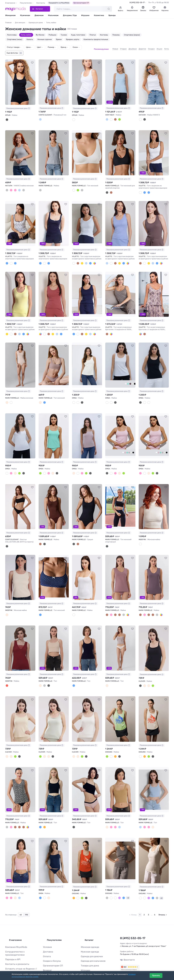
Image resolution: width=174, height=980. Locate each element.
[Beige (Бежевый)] (13, 469)
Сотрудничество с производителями (21, 937)
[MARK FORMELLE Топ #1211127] (54, 642)
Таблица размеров (51, 962)
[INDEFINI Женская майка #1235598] (20, 572)
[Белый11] (73, 190)
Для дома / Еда (70, 17)
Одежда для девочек (90, 941)
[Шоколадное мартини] (110, 192)
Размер (51, 48)
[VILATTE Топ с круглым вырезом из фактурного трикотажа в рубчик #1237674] (87, 293)
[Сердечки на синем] (40, 609)
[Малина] (13, 190)
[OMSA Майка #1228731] (87, 433)
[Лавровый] (77, 190)
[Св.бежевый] (146, 679)
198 (26, 905)
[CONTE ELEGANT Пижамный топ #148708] (54, 83)
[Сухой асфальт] (43, 679)
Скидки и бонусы (51, 946)
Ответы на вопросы (51, 958)
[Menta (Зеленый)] (16, 469)
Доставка (47, 937)
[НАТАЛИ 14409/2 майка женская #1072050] (20, 153)
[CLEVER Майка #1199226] (20, 712)
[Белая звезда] (110, 889)
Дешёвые (133, 49)
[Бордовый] (6, 679)
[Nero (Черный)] (80, 400)
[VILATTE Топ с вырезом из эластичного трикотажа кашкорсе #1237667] (20, 223)
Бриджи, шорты (73, 41)
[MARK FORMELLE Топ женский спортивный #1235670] (120, 502)
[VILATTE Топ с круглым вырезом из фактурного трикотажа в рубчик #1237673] (54, 293)
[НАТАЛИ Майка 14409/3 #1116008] (154, 83)
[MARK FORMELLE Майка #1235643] (54, 502)
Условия (47, 933)
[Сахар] (110, 120)
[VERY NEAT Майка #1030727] (120, 83)
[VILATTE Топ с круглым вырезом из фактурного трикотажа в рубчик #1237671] (154, 223)
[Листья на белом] (123, 609)
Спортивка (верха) (132, 36)
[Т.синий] (146, 192)
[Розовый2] (110, 819)
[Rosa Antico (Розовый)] (10, 469)
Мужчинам (25, 17)
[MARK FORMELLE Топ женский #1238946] (54, 363)
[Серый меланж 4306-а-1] (80, 190)
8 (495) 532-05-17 (137, 3)
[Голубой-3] (116, 819)
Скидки (151, 49)
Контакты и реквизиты (15, 946)
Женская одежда (88, 933)
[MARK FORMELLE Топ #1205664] (87, 642)
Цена (28, 48)
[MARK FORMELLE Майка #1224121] (120, 572)
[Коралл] (10, 190)
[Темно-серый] (19, 190)
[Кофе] (77, 262)
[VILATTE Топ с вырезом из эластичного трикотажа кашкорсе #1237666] (154, 153)
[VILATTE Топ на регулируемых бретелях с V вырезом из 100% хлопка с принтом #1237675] (120, 293)
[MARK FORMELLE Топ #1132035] (154, 782)
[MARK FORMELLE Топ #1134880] (54, 782)
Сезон (75, 48)
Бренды (112, 17)
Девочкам (39, 17)
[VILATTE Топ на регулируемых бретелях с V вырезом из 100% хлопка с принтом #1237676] (154, 293)
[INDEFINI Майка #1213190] (20, 642)
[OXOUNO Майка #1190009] (154, 712)
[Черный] (143, 120)
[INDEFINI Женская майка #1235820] (154, 502)
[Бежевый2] (107, 819)
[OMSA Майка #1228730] (54, 433)
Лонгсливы (12, 36)
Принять (156, 976)
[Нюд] (6, 400)
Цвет (39, 48)
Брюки (59, 41)
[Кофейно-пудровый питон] (110, 332)
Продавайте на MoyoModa (59, 3)
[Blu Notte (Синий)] (40, 889)
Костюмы (104, 36)
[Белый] (73, 120)
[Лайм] (107, 749)
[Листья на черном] (120, 609)
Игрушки (85, 17)
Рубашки (52, 36)
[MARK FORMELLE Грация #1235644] (87, 502)
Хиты (167, 49)
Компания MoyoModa (14, 933)
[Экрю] (40, 679)
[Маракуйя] (113, 749)
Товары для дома (88, 950)
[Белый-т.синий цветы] (143, 192)
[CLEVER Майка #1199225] (154, 642)
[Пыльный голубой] (107, 120)
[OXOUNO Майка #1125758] (120, 852)
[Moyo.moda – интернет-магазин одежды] (16, 9)
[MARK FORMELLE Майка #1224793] (87, 572)
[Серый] (107, 889)
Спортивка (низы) (15, 41)
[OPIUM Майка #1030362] (20, 83)
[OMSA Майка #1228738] (120, 363)
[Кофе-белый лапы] (107, 332)
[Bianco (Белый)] (77, 400)
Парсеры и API (12, 941)
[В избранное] (32, 64)
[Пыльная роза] (110, 609)
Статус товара (13, 48)
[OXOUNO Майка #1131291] (87, 852)
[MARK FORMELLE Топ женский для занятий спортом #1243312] (120, 153)
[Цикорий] (40, 539)
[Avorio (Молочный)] (73, 400)
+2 (123, 889)
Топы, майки (26, 36)
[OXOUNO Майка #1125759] (154, 852)
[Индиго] (120, 889)
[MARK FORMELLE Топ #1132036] (20, 852)
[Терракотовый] (43, 819)
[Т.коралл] (90, 262)
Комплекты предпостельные (96, 41)
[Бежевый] (6, 609)
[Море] (43, 400)
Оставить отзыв (18, 950)
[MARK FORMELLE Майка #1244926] (54, 153)
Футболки (40, 36)
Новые (115, 49)
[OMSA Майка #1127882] (54, 852)
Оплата (46, 941)
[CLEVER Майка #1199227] (54, 712)
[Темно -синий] (73, 679)
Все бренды (86, 962)
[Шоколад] (116, 609)
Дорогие (142, 49)
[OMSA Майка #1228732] (120, 433)
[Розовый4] (113, 819)
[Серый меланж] (6, 190)
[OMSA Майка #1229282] (87, 363)
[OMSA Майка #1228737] (20, 433)
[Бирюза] (16, 190)
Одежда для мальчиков (91, 946)
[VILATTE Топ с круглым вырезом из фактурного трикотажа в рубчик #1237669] (87, 223)
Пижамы (116, 36)
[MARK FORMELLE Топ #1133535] (87, 782)
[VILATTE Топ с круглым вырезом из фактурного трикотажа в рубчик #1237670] (120, 223)
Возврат (47, 954)
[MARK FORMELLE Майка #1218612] (154, 572)
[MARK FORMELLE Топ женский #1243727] (87, 153)
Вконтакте (126, 949)
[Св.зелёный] (150, 679)
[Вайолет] (116, 889)
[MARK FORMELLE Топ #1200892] (120, 642)
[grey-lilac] (40, 120)
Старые (123, 49)
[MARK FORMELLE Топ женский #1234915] (54, 572)
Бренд (63, 48)
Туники (64, 36)
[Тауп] (113, 609)
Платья (93, 36)
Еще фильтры (14, 54)
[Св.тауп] (40, 400)
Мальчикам (53, 17)
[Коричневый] (113, 120)
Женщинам (10, 17)
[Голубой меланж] (83, 262)
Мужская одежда (88, 937)
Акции (159, 49)
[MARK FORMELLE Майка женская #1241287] (20, 363)
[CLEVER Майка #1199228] (87, 712)
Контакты (41, 3)
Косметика (99, 17)
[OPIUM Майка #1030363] (87, 83)
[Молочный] (140, 539)
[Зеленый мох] (116, 120)
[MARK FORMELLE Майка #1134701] (20, 782)
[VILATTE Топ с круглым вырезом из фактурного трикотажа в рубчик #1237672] (20, 293)
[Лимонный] (80, 262)
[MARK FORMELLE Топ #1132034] (120, 782)
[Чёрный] (6, 120)
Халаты (30, 41)
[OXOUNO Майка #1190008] (120, 712)
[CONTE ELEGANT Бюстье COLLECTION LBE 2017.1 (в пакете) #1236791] (20, 502)
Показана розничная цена (18, 110)
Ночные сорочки (45, 41)
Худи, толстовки (78, 36)
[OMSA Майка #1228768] (154, 433)
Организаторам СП (81, 3)
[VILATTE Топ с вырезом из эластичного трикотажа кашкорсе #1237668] (54, 223)
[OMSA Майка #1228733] (154, 363)
